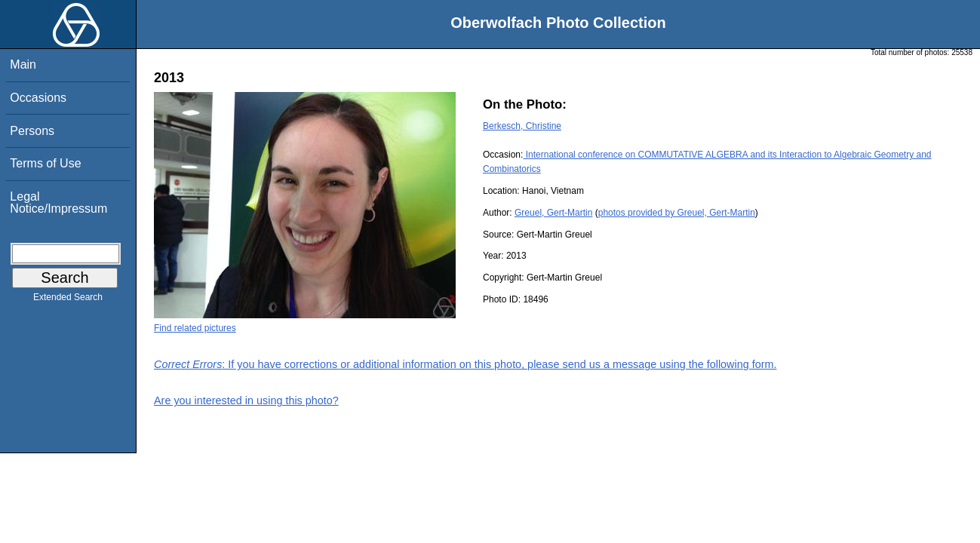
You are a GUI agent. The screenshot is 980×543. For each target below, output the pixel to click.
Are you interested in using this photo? (246, 400)
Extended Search (68, 300)
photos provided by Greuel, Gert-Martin (677, 213)
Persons (32, 131)
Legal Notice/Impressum (58, 202)
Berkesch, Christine (522, 126)
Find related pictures (195, 328)
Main (23, 64)
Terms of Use (45, 163)
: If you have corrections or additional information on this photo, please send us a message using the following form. (465, 364)
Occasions (38, 98)
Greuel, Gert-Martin (553, 213)
